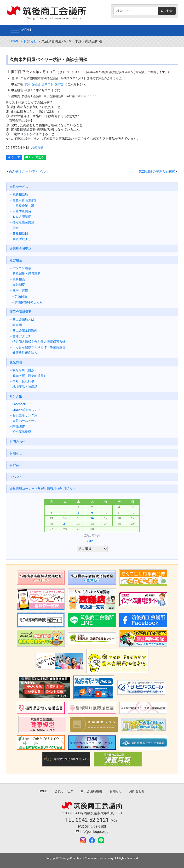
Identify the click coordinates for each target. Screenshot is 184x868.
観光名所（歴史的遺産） (30, 376)
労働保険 (21, 296)
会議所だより (22, 239)
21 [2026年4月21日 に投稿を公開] (65, 524)
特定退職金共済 (23, 222)
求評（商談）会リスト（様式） (45, 84)
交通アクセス (22, 336)
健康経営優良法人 (25, 353)
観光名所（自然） (25, 370)
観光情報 (16, 362)
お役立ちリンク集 (25, 415)
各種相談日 (20, 233)
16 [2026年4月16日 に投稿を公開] (92, 518)
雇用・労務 (20, 290)
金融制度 (19, 285)
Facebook (19, 404)
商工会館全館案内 (25, 330)
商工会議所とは (23, 319)
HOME (14, 41)
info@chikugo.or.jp (92, 832)
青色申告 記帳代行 (25, 200)
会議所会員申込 (20, 248)
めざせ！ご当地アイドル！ (29, 172)
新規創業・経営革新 (26, 274)
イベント (16, 477)
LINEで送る (37, 157)
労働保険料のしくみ (29, 302)
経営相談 (16, 260)
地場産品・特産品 (25, 387)
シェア (16, 157)
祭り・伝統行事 (23, 381)
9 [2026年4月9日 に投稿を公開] (92, 513)
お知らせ (30, 41)
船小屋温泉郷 (22, 432)
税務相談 (19, 279)
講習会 (14, 465)
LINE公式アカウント (27, 410)
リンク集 (16, 396)
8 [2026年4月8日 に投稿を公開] (78, 513)
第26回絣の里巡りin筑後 (157, 172)
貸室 (16, 228)
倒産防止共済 (22, 211)
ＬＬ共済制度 (22, 217)
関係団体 (19, 426)
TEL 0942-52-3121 (87, 820)
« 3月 (90, 541)
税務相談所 (20, 194)
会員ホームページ (25, 421)
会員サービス (19, 187)
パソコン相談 (22, 268)
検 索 (167, 11)
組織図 (17, 325)
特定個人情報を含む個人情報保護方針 (39, 342)
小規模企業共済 (23, 206)
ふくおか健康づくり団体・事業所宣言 (39, 347)
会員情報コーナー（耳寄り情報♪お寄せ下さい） (43, 488)
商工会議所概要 (20, 312)
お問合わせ (17, 442)
